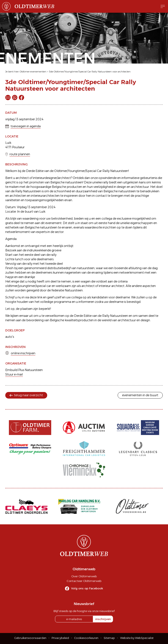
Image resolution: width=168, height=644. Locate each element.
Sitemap (109, 638)
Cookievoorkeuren (86, 638)
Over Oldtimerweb (84, 576)
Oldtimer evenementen (33, 72)
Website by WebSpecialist (137, 638)
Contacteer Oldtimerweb (84, 581)
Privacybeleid (60, 638)
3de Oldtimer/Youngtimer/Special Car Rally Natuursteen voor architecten (90, 72)
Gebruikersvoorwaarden (30, 638)
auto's (10, 337)
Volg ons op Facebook (87, 588)
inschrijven (103, 619)
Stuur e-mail (14, 374)
